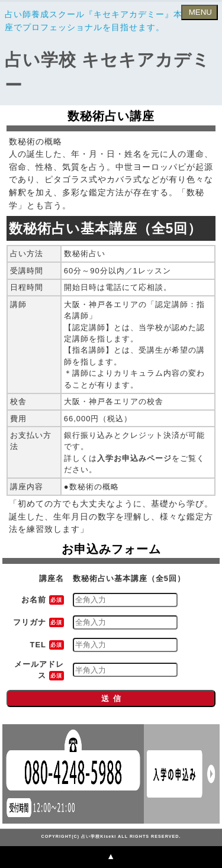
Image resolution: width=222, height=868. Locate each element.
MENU (199, 12)
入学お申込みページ (134, 458)
